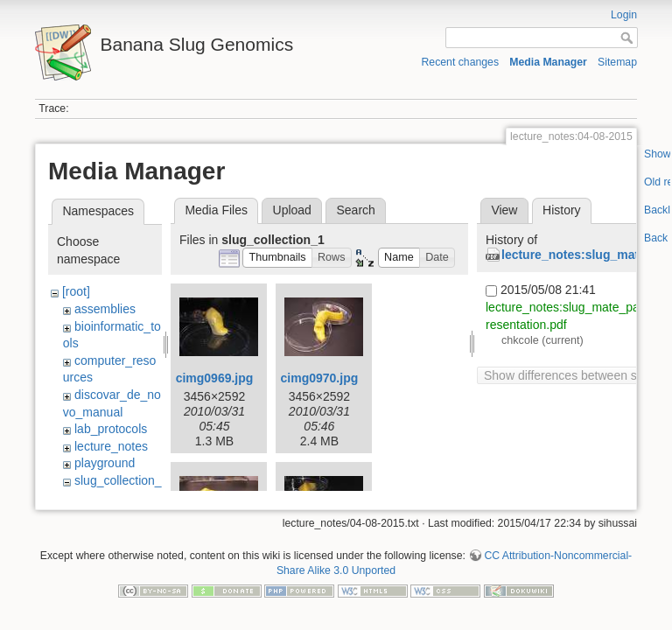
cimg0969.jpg (215, 378)
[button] (277, 258)
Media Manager (548, 62)
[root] (76, 291)
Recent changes (461, 62)
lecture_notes (111, 446)
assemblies (105, 309)
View (504, 210)
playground (105, 463)
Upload (292, 210)
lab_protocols (111, 429)
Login (624, 15)
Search (355, 210)
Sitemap (617, 62)
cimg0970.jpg (320, 378)
